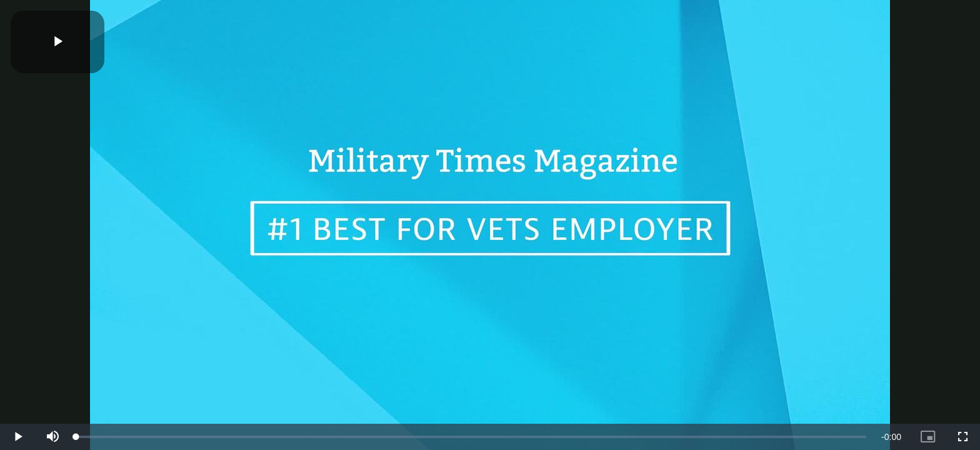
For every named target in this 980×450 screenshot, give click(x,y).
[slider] (471, 437)
